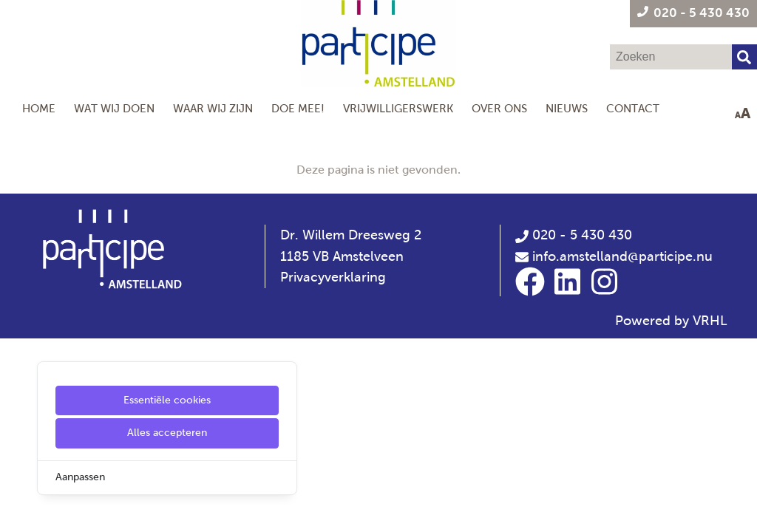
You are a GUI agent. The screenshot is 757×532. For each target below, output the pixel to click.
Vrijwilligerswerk (398, 108)
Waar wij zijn (213, 108)
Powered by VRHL (671, 321)
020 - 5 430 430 (574, 235)
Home (39, 108)
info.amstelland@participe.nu (622, 256)
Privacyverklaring (333, 277)
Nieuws (567, 108)
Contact (633, 108)
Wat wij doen (114, 108)
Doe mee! (298, 108)
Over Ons (499, 108)
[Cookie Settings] (17, 510)
